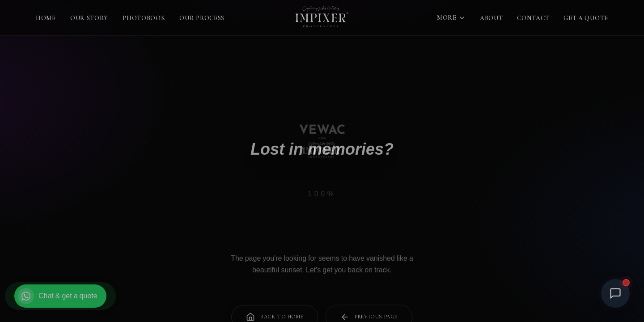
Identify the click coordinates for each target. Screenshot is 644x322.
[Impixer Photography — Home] (322, 18)
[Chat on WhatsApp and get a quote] (60, 296)
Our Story (89, 18)
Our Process (202, 18)
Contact (533, 18)
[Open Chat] (615, 293)
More (451, 18)
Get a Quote (586, 18)
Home (46, 18)
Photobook (144, 18)
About (491, 18)
